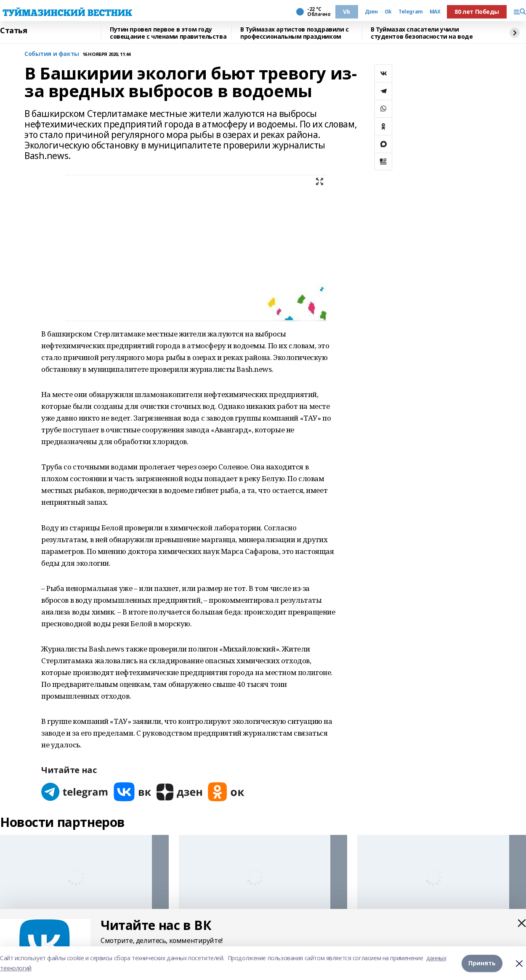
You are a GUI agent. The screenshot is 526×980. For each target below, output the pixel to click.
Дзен (371, 12)
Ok (388, 12)
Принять (482, 963)
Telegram (411, 12)
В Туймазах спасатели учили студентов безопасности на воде (422, 33)
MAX (435, 12)
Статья (13, 31)
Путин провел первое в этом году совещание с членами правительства (168, 33)
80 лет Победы (477, 12)
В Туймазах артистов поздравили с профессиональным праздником (295, 33)
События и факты (52, 54)
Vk (347, 12)
